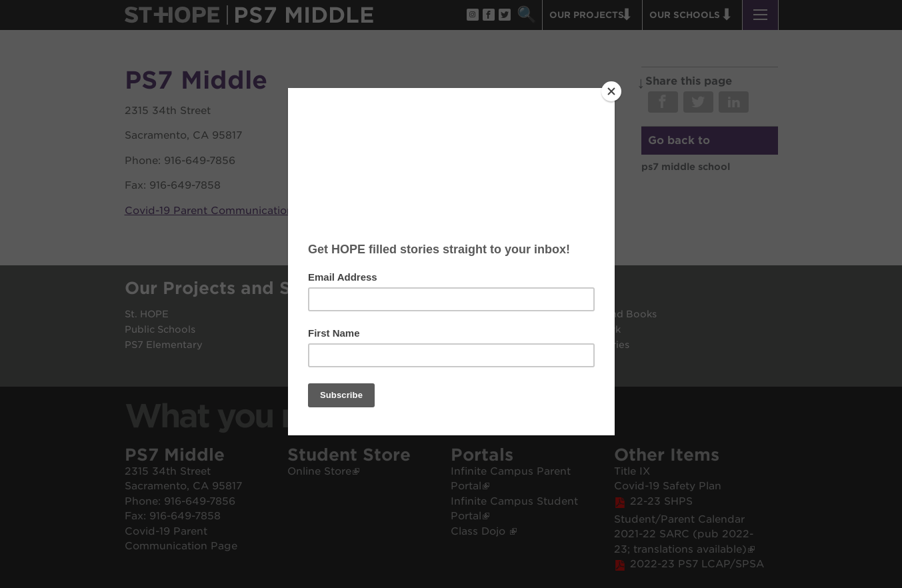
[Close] (611, 91)
